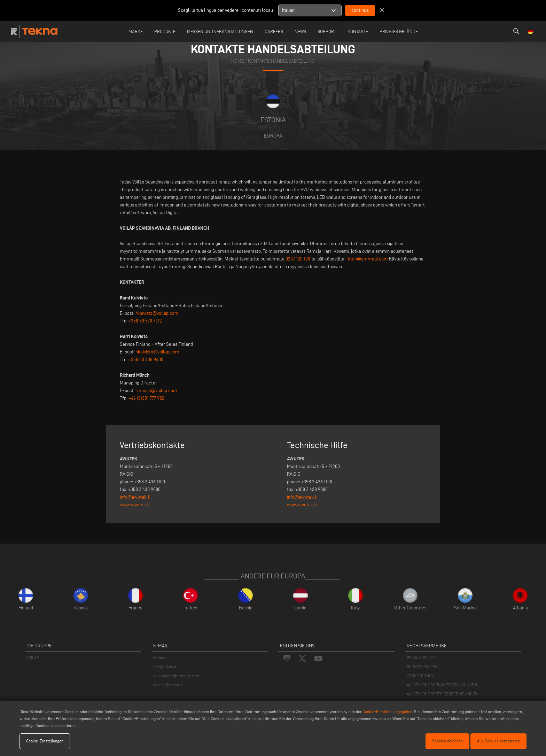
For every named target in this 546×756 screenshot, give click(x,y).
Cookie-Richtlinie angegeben (387, 712)
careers (274, 31)
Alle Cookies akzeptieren (498, 741)
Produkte (165, 31)
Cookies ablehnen (447, 741)
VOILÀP (33, 658)
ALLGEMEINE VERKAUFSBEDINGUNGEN (442, 685)
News (300, 31)
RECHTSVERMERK (423, 667)
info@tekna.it (165, 667)
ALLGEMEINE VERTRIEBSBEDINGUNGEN (442, 694)
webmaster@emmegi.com (176, 676)
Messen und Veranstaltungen (220, 31)
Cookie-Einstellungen (45, 741)
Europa (273, 136)
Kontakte (358, 31)
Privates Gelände (399, 31)
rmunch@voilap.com (156, 391)
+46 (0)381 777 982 (146, 398)
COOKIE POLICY (420, 676)
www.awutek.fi (135, 505)
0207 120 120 (298, 259)
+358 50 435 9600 (146, 360)
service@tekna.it (168, 685)
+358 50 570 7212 (145, 321)
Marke (136, 31)
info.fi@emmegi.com (367, 259)
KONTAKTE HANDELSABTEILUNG (281, 61)
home (238, 61)
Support (327, 31)
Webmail (161, 658)
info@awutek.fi (135, 497)
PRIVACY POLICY (421, 658)
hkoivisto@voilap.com (157, 352)
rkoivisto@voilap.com (157, 313)
